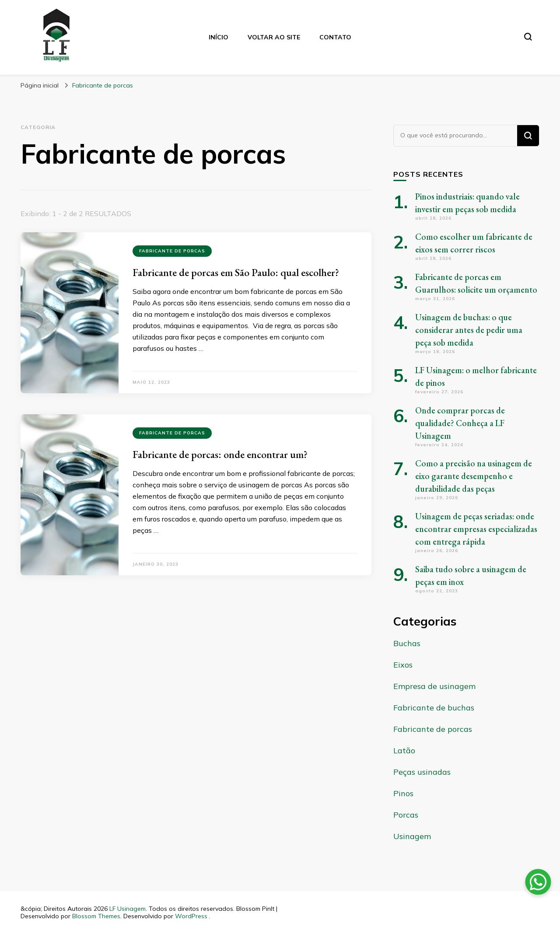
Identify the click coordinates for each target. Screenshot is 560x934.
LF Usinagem (128, 909)
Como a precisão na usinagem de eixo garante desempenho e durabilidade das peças (474, 476)
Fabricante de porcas (172, 251)
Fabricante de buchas (434, 708)
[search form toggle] (528, 37)
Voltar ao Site (274, 37)
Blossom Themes (96, 916)
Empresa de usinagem (434, 686)
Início (219, 37)
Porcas (406, 815)
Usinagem (412, 836)
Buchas (407, 643)
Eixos (403, 665)
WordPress (191, 916)
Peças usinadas (422, 772)
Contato (335, 37)
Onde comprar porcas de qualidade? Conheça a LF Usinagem (460, 423)
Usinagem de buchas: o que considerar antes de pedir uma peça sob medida (469, 330)
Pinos (403, 793)
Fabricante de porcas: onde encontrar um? (220, 454)
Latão (404, 750)
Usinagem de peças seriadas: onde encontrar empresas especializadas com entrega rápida (476, 529)
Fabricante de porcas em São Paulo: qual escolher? (236, 272)
